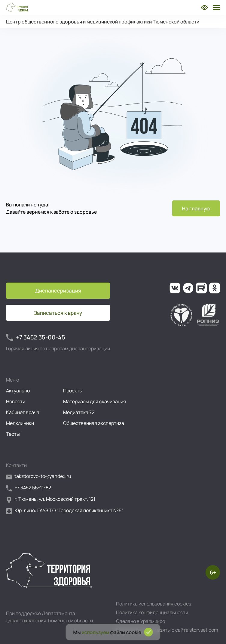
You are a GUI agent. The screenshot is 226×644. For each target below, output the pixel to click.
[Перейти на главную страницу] (17, 8)
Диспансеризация (58, 291)
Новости (16, 401)
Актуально (18, 391)
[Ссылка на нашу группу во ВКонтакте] (175, 288)
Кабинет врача (23, 412)
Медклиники (20, 423)
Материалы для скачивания (95, 401)
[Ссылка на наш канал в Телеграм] (188, 288)
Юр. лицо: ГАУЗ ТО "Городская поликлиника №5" (65, 511)
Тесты (13, 434)
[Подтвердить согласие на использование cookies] (149, 632)
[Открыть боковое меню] (216, 8)
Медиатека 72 (79, 412)
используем (96, 632)
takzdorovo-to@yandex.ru (39, 477)
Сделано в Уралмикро (140, 621)
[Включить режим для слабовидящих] (204, 8)
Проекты (73, 391)
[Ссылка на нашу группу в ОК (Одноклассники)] (215, 288)
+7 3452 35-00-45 (36, 337)
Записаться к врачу (58, 313)
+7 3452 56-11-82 (29, 488)
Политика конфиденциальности (152, 612)
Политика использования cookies (154, 604)
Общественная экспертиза (94, 423)
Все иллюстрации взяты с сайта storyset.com (167, 630)
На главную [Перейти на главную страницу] (196, 208)
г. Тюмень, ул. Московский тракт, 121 (51, 499)
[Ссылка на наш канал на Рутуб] (201, 288)
